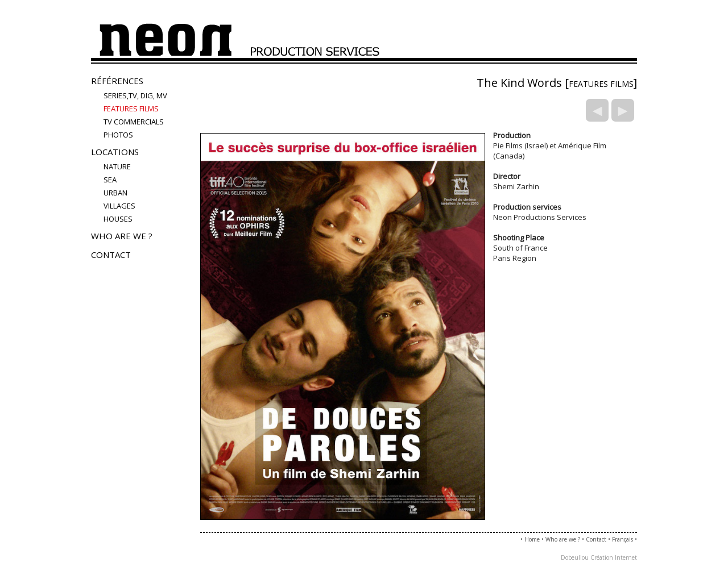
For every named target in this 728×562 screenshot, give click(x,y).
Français (622, 539)
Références (117, 81)
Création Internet (614, 557)
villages (119, 206)
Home (532, 539)
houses (118, 219)
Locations (115, 152)
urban (115, 193)
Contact (111, 255)
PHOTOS (118, 135)
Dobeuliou (575, 557)
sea (110, 180)
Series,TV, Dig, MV (135, 95)
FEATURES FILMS (131, 109)
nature (117, 166)
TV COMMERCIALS (134, 122)
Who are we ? (122, 236)
